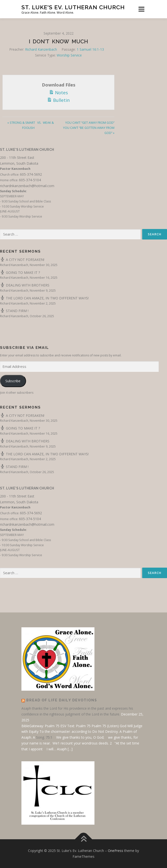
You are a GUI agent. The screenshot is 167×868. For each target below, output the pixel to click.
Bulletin (58, 100)
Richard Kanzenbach (41, 49)
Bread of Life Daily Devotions (62, 700)
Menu (141, 9)
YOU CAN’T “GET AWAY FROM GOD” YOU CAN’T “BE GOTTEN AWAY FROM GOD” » (89, 128)
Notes (58, 92)
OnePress (116, 851)
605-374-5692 (31, 174)
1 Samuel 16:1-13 (90, 49)
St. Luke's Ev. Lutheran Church (73, 7)
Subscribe (13, 381)
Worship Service (69, 55)
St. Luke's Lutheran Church (27, 150)
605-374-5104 (30, 180)
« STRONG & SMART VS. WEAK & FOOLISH (31, 125)
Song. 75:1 (44, 737)
